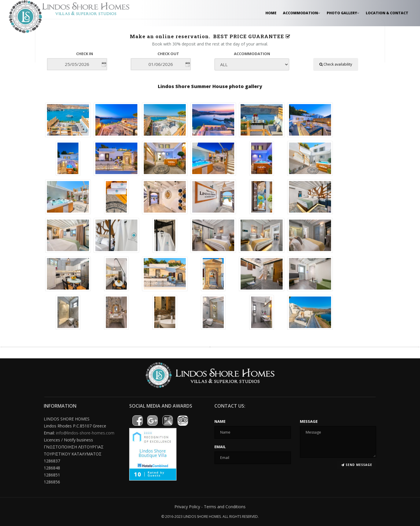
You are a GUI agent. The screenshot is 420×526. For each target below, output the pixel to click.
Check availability (336, 64)
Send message (357, 465)
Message (309, 421)
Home (271, 13)
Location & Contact (387, 13)
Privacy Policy (187, 507)
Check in (85, 54)
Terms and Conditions (225, 507)
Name (220, 421)
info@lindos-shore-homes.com (85, 433)
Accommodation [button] (302, 13)
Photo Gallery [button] (343, 13)
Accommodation (252, 54)
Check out (168, 54)
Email (220, 447)
